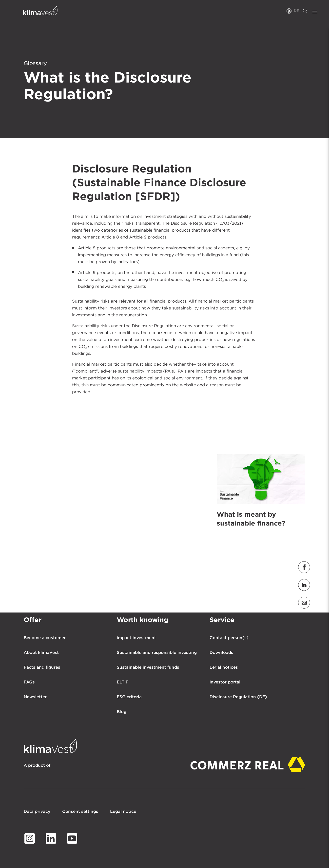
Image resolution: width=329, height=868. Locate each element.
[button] (304, 567)
